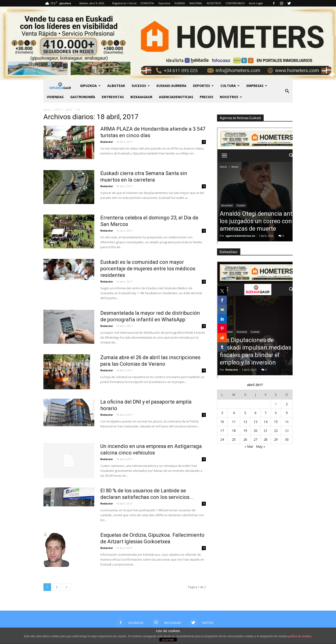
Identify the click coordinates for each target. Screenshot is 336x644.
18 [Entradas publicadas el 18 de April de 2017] (234, 431)
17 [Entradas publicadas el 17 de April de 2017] (222, 431)
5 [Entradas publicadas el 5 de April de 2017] (245, 413)
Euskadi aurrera (171, 86)
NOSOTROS (214, 3)
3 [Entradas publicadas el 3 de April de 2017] (222, 413)
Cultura (230, 86)
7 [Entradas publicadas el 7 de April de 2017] (266, 413)
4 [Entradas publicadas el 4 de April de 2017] (234, 413)
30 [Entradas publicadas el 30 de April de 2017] (287, 439)
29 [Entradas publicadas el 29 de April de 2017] (276, 439)
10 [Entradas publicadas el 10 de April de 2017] (222, 422)
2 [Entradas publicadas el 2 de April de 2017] (287, 404)
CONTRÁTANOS (235, 3)
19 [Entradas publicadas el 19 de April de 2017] (245, 431)
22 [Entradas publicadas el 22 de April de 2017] (276, 431)
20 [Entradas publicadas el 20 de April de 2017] (255, 431)
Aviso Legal (256, 3)
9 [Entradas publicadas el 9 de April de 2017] (287, 413)
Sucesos (141, 86)
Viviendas (55, 97)
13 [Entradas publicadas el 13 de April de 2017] (255, 422)
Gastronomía (83, 97)
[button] (287, 91)
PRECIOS (206, 97)
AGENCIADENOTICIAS (176, 97)
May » (261, 446)
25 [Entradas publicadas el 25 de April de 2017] (234, 439)
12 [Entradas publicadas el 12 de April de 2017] (245, 422)
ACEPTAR (168, 640)
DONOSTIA (147, 3)
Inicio (47, 110)
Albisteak (116, 86)
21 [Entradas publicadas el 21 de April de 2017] (266, 431)
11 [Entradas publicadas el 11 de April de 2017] (234, 422)
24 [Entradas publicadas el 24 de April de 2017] (222, 439)
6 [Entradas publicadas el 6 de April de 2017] (255, 413)
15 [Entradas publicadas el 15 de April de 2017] (276, 422)
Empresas (257, 86)
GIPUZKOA (90, 86)
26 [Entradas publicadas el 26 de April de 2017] (245, 439)
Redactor (107, 142)
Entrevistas (113, 97)
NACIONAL (196, 3)
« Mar (249, 446)
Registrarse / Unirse (124, 3)
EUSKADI (180, 3)
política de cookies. (300, 636)
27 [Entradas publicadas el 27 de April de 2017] (255, 439)
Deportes (203, 86)
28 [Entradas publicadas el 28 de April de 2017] (266, 439)
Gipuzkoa (164, 3)
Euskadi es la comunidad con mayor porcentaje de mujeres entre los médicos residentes (148, 269)
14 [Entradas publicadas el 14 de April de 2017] (266, 422)
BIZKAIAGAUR (141, 97)
